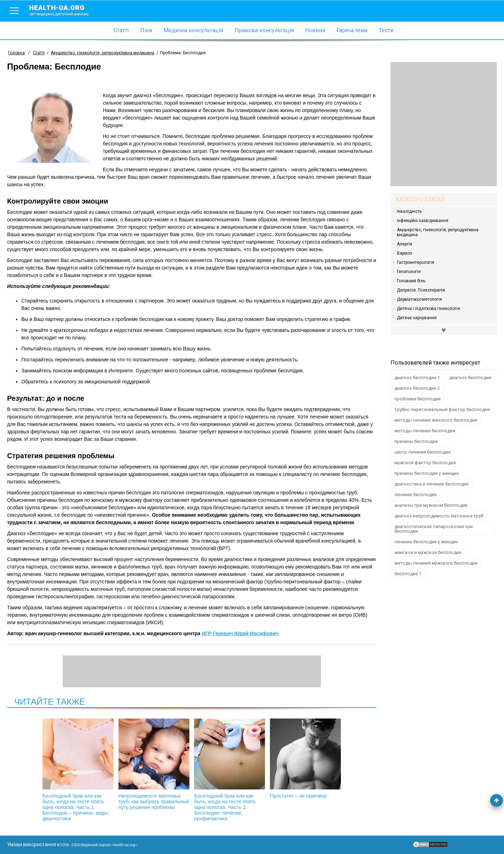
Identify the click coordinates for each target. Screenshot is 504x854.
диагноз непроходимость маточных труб (439, 516)
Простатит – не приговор (305, 759)
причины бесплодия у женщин (427, 473)
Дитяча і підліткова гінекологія (428, 309)
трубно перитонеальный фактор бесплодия (442, 409)
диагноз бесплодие (470, 378)
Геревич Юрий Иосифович (246, 633)
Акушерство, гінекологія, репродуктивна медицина (438, 232)
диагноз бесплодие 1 (417, 378)
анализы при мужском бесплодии (431, 505)
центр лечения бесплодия (422, 452)
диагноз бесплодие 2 (417, 388)
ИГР (207, 633)
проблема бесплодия (417, 399)
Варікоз (405, 253)
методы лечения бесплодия (425, 431)
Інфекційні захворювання (423, 221)
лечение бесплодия (416, 495)
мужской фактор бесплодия (425, 463)
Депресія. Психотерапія (421, 290)
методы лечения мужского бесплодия (436, 563)
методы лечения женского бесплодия (436, 420)
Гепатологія (409, 272)
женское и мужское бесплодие (428, 552)
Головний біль (411, 281)
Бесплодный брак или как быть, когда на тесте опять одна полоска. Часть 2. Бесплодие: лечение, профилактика (229, 770)
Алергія (405, 244)
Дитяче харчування (417, 318)
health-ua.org (65, 10)
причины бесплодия (416, 441)
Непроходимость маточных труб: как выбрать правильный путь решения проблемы (154, 764)
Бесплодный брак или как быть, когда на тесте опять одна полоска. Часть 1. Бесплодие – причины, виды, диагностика (78, 770)
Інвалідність (409, 211)
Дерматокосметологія (419, 299)
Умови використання (32, 844)
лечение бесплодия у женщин (426, 542)
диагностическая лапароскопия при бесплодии (434, 529)
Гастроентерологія (416, 262)
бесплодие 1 (408, 574)
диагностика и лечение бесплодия (431, 484)
